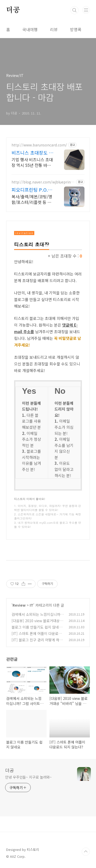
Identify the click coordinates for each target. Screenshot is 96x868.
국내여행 (30, 29)
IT (31, 605)
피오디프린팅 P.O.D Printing (31, 190)
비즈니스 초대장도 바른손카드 (32, 153)
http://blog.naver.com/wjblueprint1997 (43, 182)
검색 (74, 10)
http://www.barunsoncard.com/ (39, 145)
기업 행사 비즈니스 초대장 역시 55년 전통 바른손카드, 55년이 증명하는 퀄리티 (33, 162)
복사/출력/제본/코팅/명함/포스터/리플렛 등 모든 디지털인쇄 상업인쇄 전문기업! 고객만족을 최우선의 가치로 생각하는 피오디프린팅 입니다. (32, 199)
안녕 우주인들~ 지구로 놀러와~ (28, 777)
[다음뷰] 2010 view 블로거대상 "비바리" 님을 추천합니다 (36, 623)
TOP (86, 852)
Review (19, 605)
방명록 (76, 29)
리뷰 (54, 29)
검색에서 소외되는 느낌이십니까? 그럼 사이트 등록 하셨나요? (37, 617)
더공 (13, 10)
